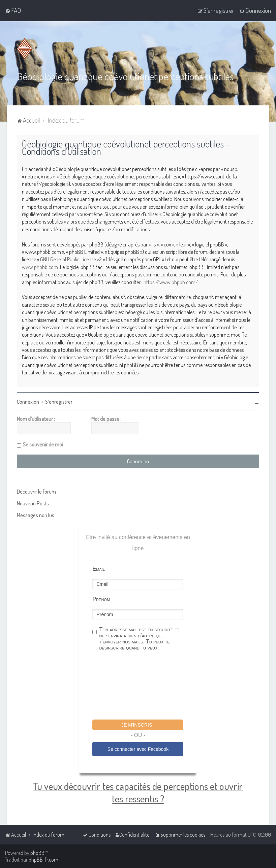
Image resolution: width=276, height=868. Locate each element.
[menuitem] (13, 10)
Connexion (28, 401)
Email (98, 569)
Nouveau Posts (33, 503)
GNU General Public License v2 (71, 259)
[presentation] (144, 686)
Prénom (101, 599)
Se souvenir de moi (43, 444)
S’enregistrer (59, 401)
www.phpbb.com (40, 267)
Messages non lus (36, 515)
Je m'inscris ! (138, 725)
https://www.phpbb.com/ (171, 282)
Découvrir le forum (36, 491)
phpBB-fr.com (43, 860)
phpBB (37, 853)
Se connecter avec (138, 749)
